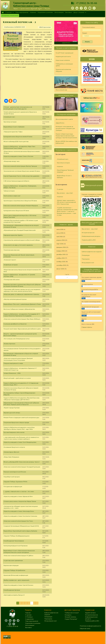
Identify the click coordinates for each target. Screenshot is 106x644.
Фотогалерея (59, 12)
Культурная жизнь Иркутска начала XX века (18, 137)
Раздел (85, 33)
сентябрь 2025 (61, 265)
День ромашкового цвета (64, 119)
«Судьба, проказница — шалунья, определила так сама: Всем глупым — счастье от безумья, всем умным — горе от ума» (67, 211)
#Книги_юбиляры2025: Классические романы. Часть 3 (21, 462)
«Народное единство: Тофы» (13, 132)
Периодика (86, 259)
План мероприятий (22, 12)
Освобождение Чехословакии (14, 541)
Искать (87, 42)
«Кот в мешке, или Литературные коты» (17, 339)
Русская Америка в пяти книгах (14, 432)
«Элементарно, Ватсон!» (11, 452)
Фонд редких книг (88, 263)
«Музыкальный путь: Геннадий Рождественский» (20, 230)
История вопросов (88, 233)
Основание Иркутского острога (14, 447)
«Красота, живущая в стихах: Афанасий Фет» (18, 496)
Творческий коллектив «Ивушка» (63, 70)
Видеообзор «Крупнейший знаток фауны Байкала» (20, 531)
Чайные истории (9, 191)
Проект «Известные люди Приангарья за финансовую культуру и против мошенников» (66, 136)
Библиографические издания (92, 252)
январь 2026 (61, 251)
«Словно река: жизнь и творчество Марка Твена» (20, 501)
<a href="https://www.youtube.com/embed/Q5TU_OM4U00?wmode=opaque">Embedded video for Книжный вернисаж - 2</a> (27, 83)
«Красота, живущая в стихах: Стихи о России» (18, 156)
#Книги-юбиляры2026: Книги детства (16, 142)
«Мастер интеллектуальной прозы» (15, 299)
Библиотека (92, 98)
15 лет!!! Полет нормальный (64, 53)
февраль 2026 (61, 247)
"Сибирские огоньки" (72, 613)
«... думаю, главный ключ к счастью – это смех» (19, 492)
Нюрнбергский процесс (12, 477)
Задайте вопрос (90, 613)
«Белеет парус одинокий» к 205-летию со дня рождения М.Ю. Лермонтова (66, 202)
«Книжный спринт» (10, 260)
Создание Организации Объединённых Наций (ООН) (21, 526)
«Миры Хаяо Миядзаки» (11, 457)
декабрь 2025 (61, 254)
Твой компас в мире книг (12, 196)
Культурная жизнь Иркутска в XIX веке (16, 211)
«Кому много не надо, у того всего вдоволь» (18, 245)
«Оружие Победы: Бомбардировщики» (17, 536)
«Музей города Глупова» (12, 408)
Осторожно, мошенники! (10, 16)
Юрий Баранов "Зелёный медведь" (65, 171)
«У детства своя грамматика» (13, 561)
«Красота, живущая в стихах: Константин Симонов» (20, 516)
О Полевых (29, 617)
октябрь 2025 (61, 262)
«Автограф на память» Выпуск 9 (14, 595)
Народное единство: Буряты (13, 235)
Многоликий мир (61, 90)
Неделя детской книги (63, 57)
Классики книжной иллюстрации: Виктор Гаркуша (20, 166)
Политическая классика (11, 250)
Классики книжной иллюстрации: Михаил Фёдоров (21, 206)
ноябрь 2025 (61, 258)
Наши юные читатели (63, 60)
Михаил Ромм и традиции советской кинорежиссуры (21, 418)
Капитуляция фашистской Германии (16, 546)
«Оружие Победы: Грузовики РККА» (15, 482)
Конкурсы (68, 615)
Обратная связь (85, 629)
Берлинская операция (11, 565)
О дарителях (29, 619)
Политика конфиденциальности (90, 626)
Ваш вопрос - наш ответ (65, 193)
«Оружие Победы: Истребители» (14, 570)
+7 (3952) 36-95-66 (86, 3)
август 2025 (60, 269)
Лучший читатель (70, 617)
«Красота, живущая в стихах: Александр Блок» (19, 511)
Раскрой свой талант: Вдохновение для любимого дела (22, 329)
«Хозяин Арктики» (9, 344)
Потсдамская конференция (13, 487)
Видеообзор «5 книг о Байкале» (14, 127)
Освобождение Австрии (12, 590)
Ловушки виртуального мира (13, 363)
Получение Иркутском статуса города (16, 422)
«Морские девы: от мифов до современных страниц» (21, 294)
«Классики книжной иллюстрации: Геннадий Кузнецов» (22, 467)
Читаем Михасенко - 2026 (12, 373)
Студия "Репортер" (71, 619)
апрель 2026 (61, 240)
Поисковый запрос (89, 27)
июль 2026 (60, 229)
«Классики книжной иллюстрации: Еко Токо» (18, 521)
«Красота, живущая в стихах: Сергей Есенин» (18, 585)
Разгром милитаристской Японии (15, 472)
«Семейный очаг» (9, 117)
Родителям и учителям (45, 12)
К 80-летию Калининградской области (16, 181)
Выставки (69, 12)
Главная (3, 12)
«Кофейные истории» (11, 265)
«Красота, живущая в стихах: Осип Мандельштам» (20, 442)
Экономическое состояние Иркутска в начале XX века (22, 171)
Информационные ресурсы (91, 236)
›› (67, 277)
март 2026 (60, 244)
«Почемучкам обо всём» (12, 280)
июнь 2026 (60, 233)
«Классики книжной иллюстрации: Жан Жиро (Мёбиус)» (22, 319)
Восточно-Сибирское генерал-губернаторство (19, 309)
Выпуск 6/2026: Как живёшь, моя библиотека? (66, 142)
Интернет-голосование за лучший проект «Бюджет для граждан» (65, 128)
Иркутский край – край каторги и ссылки (17, 378)
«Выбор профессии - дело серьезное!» (16, 580)
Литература (86, 255)
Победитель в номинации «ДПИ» (64, 65)
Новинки (33, 12)
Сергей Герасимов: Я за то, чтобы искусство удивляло (21, 176)
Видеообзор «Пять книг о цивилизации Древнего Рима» (22, 304)
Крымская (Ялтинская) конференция (16, 575)
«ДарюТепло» (66, 43)
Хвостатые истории (10, 122)
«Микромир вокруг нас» (12, 161)
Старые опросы (87, 327)
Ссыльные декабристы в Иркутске (15, 324)
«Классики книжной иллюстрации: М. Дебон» (18, 556)
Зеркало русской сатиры (12, 413)
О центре (9, 13)
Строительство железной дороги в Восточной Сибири (22, 240)
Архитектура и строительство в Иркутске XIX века (20, 201)
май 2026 (59, 237)
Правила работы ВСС (89, 240)
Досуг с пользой (79, 13)
